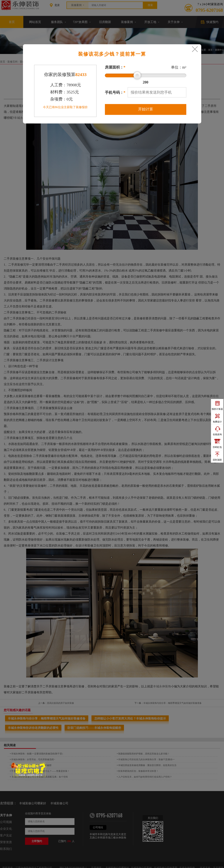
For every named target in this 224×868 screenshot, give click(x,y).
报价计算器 (217, 409)
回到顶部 (217, 460)
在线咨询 (217, 434)
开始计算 (146, 109)
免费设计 (217, 422)
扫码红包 (217, 447)
